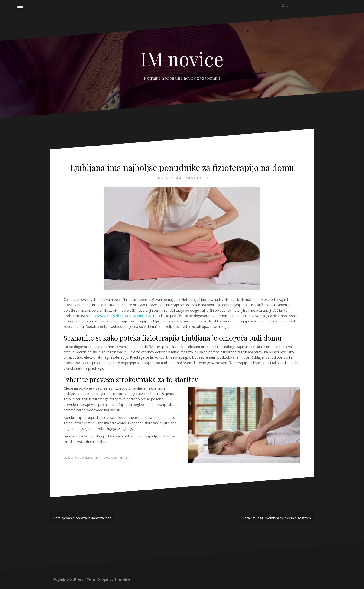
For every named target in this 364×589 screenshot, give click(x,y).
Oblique (103, 579)
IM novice (182, 59)
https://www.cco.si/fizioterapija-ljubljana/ (119, 316)
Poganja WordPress (68, 579)
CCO (81, 458)
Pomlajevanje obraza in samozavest (82, 518)
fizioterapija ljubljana (116, 458)
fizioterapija (93, 458)
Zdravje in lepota (197, 178)
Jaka (178, 178)
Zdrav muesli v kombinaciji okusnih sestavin (277, 518)
